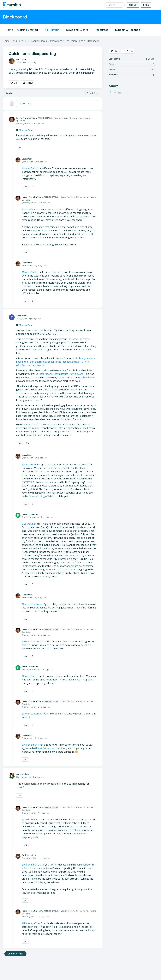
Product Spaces (38, 41)
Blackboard (93, 41)
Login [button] (146, 5)
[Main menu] (155, 5)
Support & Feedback (130, 30)
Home (9, 30)
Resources (103, 30)
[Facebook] (110, 92)
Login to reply (25, 103)
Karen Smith (31, 865)
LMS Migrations (74, 41)
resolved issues (87, 377)
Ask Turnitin (53, 30)
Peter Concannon (30, 514)
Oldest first (92, 93)
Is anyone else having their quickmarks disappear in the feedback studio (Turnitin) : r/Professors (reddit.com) (55, 362)
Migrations (56, 41)
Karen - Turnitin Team (35, 118)
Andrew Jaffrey (29, 855)
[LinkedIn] (120, 92)
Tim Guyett (21, 316)
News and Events (78, 30)
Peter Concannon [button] (46, 748)
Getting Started (29, 30)
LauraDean (21, 60)
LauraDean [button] (27, 130)
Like (15, 83)
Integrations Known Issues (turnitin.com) (61, 374)
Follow (30, 83)
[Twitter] (115, 92)
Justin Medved (23, 774)
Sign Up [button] (133, 5)
